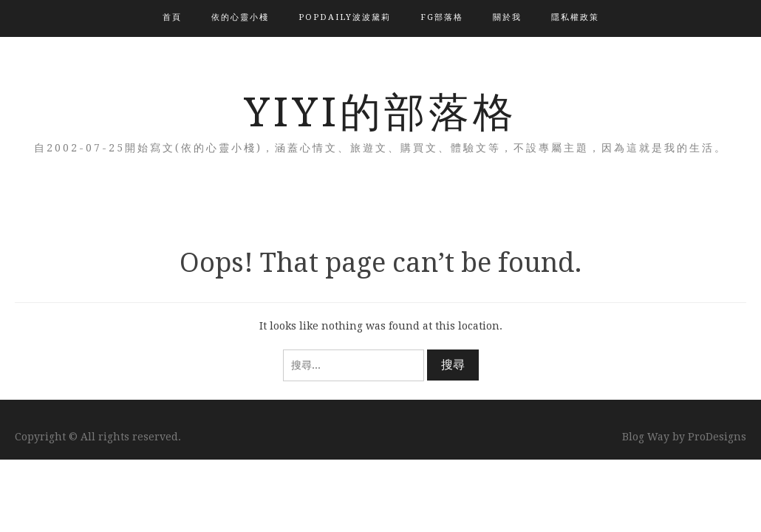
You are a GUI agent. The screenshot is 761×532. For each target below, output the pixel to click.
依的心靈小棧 (240, 17)
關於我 (507, 17)
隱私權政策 (575, 17)
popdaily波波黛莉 (345, 17)
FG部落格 (442, 17)
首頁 (172, 17)
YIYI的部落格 (380, 112)
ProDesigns (717, 437)
